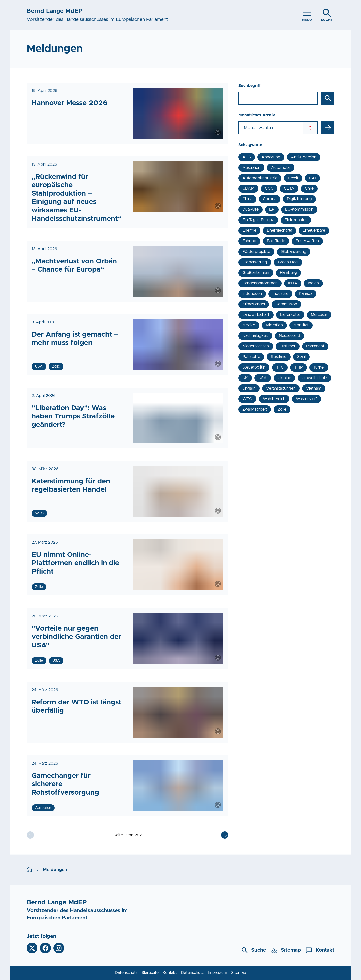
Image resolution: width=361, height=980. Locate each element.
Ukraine (284, 378)
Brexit (293, 178)
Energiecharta (280, 230)
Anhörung (271, 157)
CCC (269, 188)
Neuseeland (289, 336)
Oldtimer (288, 346)
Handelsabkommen (260, 283)
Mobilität (301, 325)
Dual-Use (251, 209)
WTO (247, 399)
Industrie (280, 294)
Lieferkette (290, 315)
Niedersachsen (256, 346)
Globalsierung (255, 262)
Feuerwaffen (307, 241)
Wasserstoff (306, 399)
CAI (312, 178)
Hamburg (288, 273)
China (247, 199)
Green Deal (288, 262)
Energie (249, 230)
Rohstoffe (251, 357)
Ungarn (249, 388)
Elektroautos (296, 220)
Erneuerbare (314, 230)
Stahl (301, 357)
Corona (270, 199)
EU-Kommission (299, 209)
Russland (279, 357)
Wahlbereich (274, 399)
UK (245, 378)
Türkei (319, 367)
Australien (251, 168)
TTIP (298, 367)
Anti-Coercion (304, 157)
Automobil (281, 168)
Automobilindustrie (260, 178)
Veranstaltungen (281, 388)
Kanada (306, 294)
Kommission (286, 304)
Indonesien (252, 294)
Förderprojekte (256, 252)
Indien (313, 283)
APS (247, 157)
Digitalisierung (299, 199)
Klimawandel (254, 304)
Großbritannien (256, 273)
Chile (309, 188)
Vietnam (314, 388)
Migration (274, 325)
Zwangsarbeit (255, 409)
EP (272, 209)
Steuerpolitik (254, 367)
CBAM (248, 188)
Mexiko (249, 325)
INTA (293, 283)
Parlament (315, 346)
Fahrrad (249, 241)
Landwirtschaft (256, 315)
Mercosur (319, 315)
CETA (289, 188)
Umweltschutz (314, 378)
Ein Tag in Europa (258, 220)
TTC (280, 367)
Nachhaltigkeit (255, 336)
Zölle (282, 409)
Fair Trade (276, 241)
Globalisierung (294, 252)
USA (263, 378)
